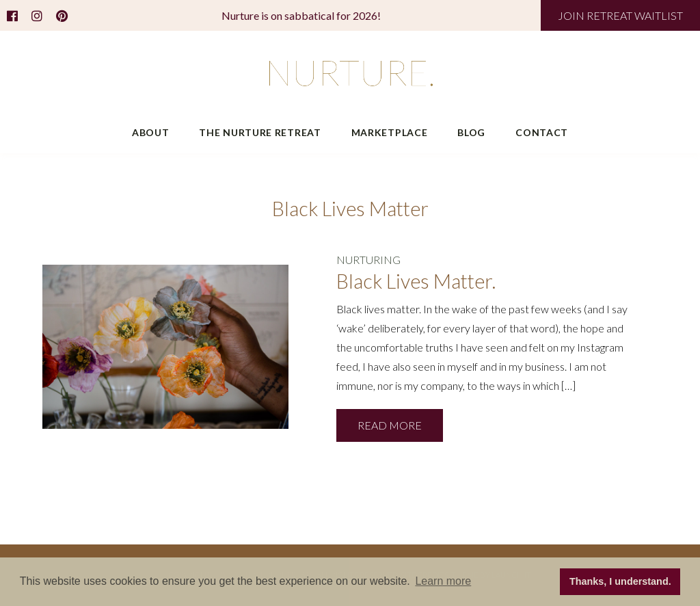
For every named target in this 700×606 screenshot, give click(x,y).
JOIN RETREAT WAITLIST (620, 15)
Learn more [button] (443, 581)
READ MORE (390, 425)
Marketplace (390, 132)
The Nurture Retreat (260, 132)
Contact (542, 132)
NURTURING (368, 260)
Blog (471, 132)
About (151, 132)
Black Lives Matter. (416, 281)
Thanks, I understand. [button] (620, 581)
